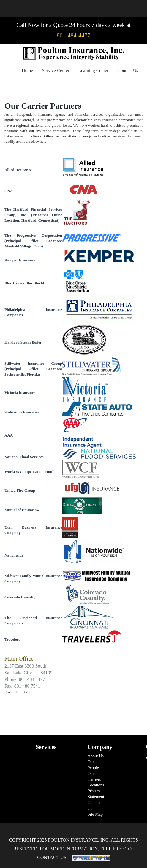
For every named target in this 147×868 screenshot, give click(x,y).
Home (27, 70)
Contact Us (128, 70)
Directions (24, 692)
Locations (96, 785)
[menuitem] (27, 71)
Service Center (56, 70)
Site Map (95, 814)
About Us (96, 756)
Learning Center (94, 70)
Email (10, 692)
